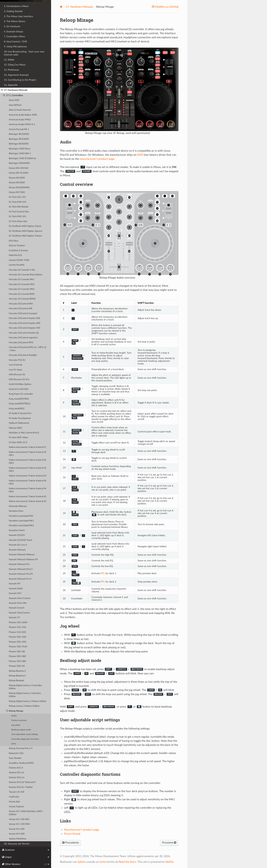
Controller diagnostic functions (25, 739)
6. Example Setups (14, 32)
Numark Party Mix (18, 603)
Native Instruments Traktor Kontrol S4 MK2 (28, 482)
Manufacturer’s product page (81, 830)
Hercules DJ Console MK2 (22, 284)
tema (103, 862)
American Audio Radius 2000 (23, 115)
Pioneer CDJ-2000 (18, 623)
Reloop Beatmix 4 (17, 676)
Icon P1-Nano (15, 370)
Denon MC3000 (17, 178)
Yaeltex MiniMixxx (18, 839)
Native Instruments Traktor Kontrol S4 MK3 (28, 490)
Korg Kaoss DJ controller (21, 394)
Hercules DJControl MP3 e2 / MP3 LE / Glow (28, 349)
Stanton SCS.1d (16, 773)
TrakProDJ (14, 797)
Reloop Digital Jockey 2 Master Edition (28, 701)
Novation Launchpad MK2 (21, 526)
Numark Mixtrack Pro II (20, 579)
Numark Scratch (17, 608)
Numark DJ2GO (17, 535)
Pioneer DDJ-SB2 (17, 656)
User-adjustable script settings (25, 734)
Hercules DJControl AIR (21, 309)
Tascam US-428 (17, 792)
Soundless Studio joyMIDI (21, 763)
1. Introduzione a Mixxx (16, 6)
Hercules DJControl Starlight (23, 355)
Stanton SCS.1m (17, 778)
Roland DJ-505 (16, 753)
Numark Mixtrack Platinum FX (23, 560)
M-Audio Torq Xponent (20, 418)
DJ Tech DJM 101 (18, 202)
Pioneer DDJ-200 (18, 637)
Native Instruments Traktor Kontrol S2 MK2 (28, 462)
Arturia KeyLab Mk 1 (19, 129)
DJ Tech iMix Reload (18, 207)
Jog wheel (16, 725)
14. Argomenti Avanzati (16, 75)
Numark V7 (14, 618)
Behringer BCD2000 (19, 134)
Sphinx (82, 862)
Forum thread (72, 834)
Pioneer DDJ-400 (18, 642)
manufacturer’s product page (97, 159)
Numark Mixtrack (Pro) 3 (21, 569)
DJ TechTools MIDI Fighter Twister (25, 236)
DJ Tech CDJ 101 (17, 197)
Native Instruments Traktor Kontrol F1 (28, 447)
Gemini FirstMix (17, 265)
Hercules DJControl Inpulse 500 (25, 328)
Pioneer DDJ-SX (17, 666)
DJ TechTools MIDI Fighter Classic (25, 226)
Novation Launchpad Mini (21, 516)
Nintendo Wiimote (18, 506)
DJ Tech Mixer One (18, 221)
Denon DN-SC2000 (19, 173)
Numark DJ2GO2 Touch (21, 540)
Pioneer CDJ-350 (17, 627)
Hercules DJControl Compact (23, 314)
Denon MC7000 (17, 192)
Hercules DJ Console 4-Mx (22, 270)
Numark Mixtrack (17, 550)
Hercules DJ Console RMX (22, 294)
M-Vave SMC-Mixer (19, 438)
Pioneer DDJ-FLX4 (18, 647)
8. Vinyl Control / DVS (15, 42)
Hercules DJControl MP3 (21, 343)
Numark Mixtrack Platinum (22, 555)
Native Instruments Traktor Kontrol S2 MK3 (28, 470)
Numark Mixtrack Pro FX (21, 574)
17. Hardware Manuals (14, 90)
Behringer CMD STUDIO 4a (22, 159)
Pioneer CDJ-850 (17, 632)
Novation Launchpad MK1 (21, 521)
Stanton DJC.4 (16, 768)
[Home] (61, 7)
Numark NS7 (15, 593)
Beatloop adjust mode (21, 730)
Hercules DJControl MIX (21, 304)
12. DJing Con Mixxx (15, 65)
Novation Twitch (17, 530)
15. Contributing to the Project (20, 80)
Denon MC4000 (17, 183)
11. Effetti (9, 60)
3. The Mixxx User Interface (18, 16)
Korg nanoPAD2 (17, 409)
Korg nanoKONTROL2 (20, 404)
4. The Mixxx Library (15, 21)
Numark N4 (15, 584)
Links (14, 744)
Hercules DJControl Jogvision (23, 338)
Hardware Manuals (79, 7)
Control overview (19, 720)
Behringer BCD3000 (19, 139)
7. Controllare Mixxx (14, 36)
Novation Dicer (16, 511)
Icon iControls (16, 365)
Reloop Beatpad (16, 681)
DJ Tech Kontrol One (19, 212)
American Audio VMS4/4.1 (22, 124)
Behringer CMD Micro (20, 149)
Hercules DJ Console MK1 (22, 279)
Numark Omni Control (20, 598)
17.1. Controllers (13, 95)
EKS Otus (14, 241)
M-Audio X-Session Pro (20, 413)
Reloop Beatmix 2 (17, 671)
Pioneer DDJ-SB (17, 652)
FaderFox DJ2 (15, 255)
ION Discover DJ (17, 375)
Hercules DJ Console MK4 (22, 289)
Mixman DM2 (15, 428)
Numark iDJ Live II (18, 545)
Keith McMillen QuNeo (20, 384)
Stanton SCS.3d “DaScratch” (22, 782)
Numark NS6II (16, 589)
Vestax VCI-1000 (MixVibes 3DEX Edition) (26, 813)
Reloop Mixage (15, 711)
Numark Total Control (19, 613)
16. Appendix (11, 85)
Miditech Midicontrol (19, 423)
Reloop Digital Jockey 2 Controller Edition (25, 687)
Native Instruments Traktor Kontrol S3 (28, 476)
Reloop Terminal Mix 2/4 (21, 748)
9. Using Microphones (15, 47)
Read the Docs (127, 862)
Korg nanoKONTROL (19, 399)
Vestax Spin (14, 802)
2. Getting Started (13, 11)
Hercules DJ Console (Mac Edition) (25, 275)
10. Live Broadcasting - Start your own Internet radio (24, 53)
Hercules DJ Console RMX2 (22, 299)
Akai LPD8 (14, 100)
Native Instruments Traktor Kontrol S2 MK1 (28, 454)
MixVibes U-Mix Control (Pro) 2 (24, 433)
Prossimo (169, 843)
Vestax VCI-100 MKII (19, 824)
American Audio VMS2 (20, 120)
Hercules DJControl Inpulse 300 (25, 323)
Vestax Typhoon (17, 807)
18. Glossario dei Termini (17, 844)
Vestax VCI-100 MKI (19, 819)
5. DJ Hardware (12, 26)
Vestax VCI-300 (17, 829)
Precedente (70, 843)
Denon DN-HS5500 (19, 168)
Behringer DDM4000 (19, 163)
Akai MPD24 (15, 105)
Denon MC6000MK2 (19, 188)
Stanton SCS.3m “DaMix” (21, 787)
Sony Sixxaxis (15, 758)
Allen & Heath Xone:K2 (20, 110)
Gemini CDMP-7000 (19, 260)
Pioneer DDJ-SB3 (17, 661)
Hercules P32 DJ (17, 360)
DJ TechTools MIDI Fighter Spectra (25, 231)
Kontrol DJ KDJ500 (19, 389)
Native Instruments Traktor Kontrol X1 (28, 497)
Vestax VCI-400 (17, 834)
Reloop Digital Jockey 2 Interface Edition (25, 695)
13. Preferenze (11, 70)
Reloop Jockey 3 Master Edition (24, 706)
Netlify (169, 862)
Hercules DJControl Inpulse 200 (25, 318)
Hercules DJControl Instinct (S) (24, 333)
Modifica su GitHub (166, 7)
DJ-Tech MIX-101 (18, 217)
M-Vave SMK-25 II (18, 443)
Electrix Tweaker (17, 246)
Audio (14, 716)
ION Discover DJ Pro (19, 380)
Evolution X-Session (18, 251)
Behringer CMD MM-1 (20, 154)
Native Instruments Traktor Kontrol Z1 (28, 501)
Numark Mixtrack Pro (19, 564)
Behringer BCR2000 (19, 144)
